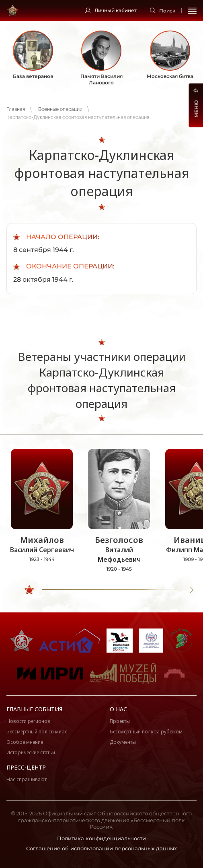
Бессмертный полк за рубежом (146, 732)
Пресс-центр (26, 767)
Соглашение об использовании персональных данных (101, 848)
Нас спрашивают (27, 779)
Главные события (34, 709)
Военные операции (60, 109)
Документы (123, 742)
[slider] (29, 590)
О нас (118, 709)
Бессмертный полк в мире (37, 732)
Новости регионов (28, 721)
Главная (16, 109)
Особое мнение (25, 742)
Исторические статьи (31, 752)
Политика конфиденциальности (101, 838)
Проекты (120, 721)
